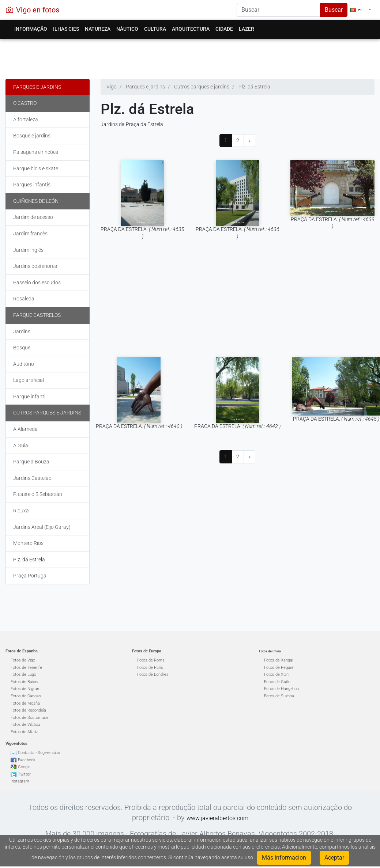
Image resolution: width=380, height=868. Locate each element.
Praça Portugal (30, 576)
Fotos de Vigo (23, 660)
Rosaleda (24, 299)
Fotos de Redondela (28, 710)
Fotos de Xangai (279, 660)
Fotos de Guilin (277, 682)
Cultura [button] (155, 29)
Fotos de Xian (276, 674)
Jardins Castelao (32, 478)
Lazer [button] (247, 29)
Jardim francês (30, 234)
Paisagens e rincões (36, 152)
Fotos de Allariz (24, 732)
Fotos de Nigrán (25, 689)
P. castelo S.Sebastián (38, 494)
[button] (361, 10)
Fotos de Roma (151, 660)
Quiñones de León (36, 201)
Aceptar (334, 858)
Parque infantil (30, 397)
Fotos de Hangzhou (281, 689)
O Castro (25, 103)
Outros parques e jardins (47, 413)
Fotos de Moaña (25, 703)
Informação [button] (31, 29)
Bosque (22, 348)
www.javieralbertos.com (217, 818)
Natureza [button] (98, 29)
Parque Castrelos (37, 315)
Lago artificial (29, 380)
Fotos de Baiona (25, 682)
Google (24, 767)
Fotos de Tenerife (26, 668)
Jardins (22, 331)
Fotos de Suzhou (279, 696)
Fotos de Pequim (279, 668)
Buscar (334, 10)
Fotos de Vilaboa (25, 725)
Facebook (27, 760)
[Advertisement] (187, 57)
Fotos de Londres (153, 674)
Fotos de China (270, 651)
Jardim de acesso (33, 217)
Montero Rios (28, 543)
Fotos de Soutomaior (29, 718)
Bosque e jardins (32, 136)
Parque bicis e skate (36, 168)
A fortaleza (26, 120)
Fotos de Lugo (23, 674)
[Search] (279, 10)
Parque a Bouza (31, 462)
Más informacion (284, 858)
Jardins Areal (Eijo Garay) (42, 527)
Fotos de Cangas (26, 696)
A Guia (21, 446)
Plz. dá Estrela (29, 560)
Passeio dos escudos (37, 283)
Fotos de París (150, 668)
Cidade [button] (224, 29)
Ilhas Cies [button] (66, 29)
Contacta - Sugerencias (39, 753)
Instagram (20, 781)
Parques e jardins (37, 87)
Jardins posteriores (35, 266)
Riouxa (21, 511)
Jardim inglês (28, 250)
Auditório (24, 364)
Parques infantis (32, 185)
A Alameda (25, 429)
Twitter (24, 774)
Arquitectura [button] (191, 29)
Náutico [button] (127, 29)
